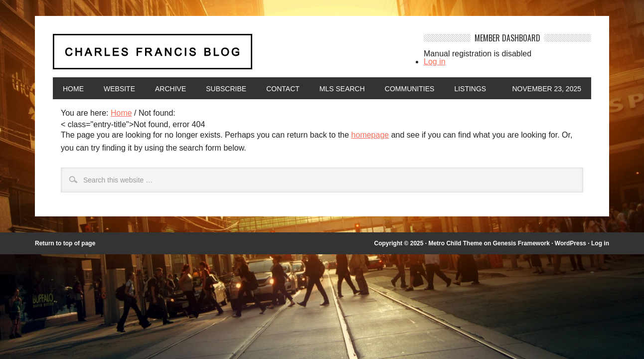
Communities (410, 89)
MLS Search (342, 89)
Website (119, 89)
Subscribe (226, 89)
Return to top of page (65, 243)
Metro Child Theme (455, 243)
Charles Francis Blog (229, 56)
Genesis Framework (521, 243)
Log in (435, 62)
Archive (170, 89)
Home (73, 89)
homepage (370, 135)
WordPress (570, 243)
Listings (470, 89)
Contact (283, 89)
